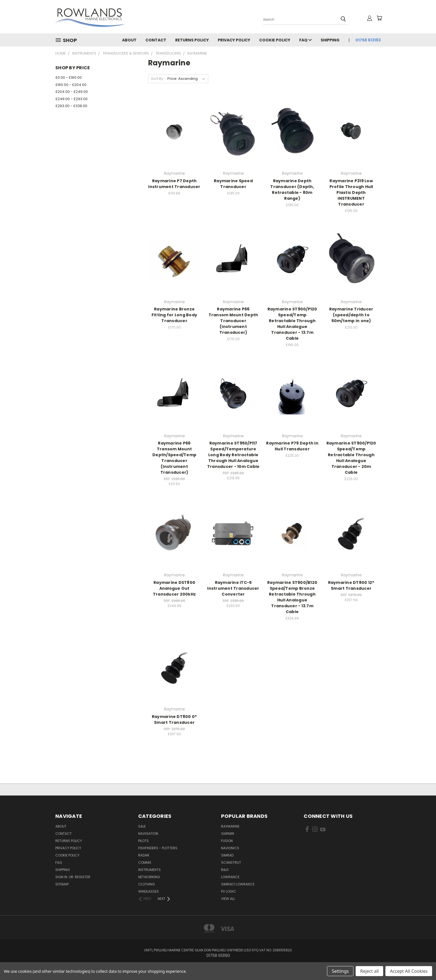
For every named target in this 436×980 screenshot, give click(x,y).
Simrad (227, 855)
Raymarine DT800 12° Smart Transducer (351, 585)
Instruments (149, 870)
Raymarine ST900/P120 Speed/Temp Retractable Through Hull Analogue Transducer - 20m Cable (351, 458)
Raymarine (230, 826)
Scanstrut (231, 862)
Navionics (230, 848)
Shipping (330, 40)
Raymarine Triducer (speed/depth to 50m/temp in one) (351, 315)
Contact (156, 40)
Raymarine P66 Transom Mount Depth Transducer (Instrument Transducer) (233, 321)
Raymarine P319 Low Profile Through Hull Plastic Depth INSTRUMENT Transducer (351, 192)
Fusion (227, 841)
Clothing (147, 884)
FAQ (305, 40)
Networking (149, 877)
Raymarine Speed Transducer (233, 184)
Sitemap (62, 884)
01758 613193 (368, 40)
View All (228, 899)
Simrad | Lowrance (238, 884)
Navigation (148, 834)
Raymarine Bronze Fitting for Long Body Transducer (174, 315)
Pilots (143, 841)
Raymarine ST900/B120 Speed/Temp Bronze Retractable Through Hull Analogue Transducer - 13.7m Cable (292, 597)
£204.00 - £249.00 (72, 92)
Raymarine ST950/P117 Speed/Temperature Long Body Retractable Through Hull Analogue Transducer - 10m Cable (233, 455)
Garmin (228, 834)
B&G (225, 870)
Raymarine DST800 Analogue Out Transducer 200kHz (174, 588)
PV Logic (229, 891)
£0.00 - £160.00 (69, 77)
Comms (145, 862)
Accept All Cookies (409, 971)
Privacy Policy (234, 40)
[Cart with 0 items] (379, 18)
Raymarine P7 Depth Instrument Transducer (174, 184)
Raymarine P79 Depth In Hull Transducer (292, 446)
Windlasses (148, 891)
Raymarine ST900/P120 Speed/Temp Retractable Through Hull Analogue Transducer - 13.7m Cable (292, 324)
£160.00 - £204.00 (71, 85)
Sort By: (158, 79)
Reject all (369, 971)
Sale (142, 826)
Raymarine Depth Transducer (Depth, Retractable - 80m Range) (292, 190)
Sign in (62, 877)
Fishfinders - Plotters (158, 848)
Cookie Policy (275, 40)
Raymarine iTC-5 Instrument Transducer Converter (233, 588)
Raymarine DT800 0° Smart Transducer (174, 719)
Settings (340, 971)
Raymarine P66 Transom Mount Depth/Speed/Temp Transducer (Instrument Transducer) (174, 458)
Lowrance (230, 877)
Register (83, 877)
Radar (144, 855)
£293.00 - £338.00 (71, 106)
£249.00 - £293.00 (71, 99)
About (129, 40)
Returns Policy (192, 40)
